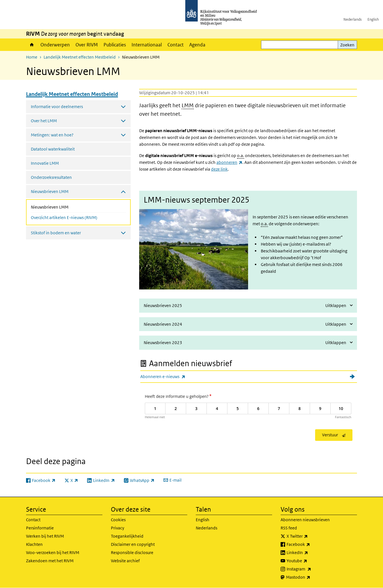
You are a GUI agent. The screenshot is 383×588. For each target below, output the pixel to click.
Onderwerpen (55, 45)
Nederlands (353, 19)
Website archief (125, 561)
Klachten (34, 544)
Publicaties (115, 45)
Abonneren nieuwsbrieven (305, 520)
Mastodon (311, 577)
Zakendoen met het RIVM (50, 561)
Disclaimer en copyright (133, 544)
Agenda (197, 45)
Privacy (118, 528)
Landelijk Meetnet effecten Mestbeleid (80, 57)
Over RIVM (87, 45)
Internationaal (147, 45)
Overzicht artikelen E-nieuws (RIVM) (64, 217)
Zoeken (347, 45)
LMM (188, 105)
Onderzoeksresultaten (51, 177)
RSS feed (289, 528)
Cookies (118, 520)
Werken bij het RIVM (45, 536)
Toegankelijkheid (127, 536)
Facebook (311, 544)
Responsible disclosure (132, 552)
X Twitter (310, 536)
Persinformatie (40, 528)
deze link (219, 169)
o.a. (241, 155)
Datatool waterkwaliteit (53, 149)
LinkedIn (310, 553)
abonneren (229, 162)
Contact (176, 45)
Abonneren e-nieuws (175, 376)
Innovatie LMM (45, 163)
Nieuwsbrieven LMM (65, 207)
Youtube (309, 561)
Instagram (311, 569)
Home (32, 45)
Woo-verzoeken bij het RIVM (53, 552)
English (373, 19)
